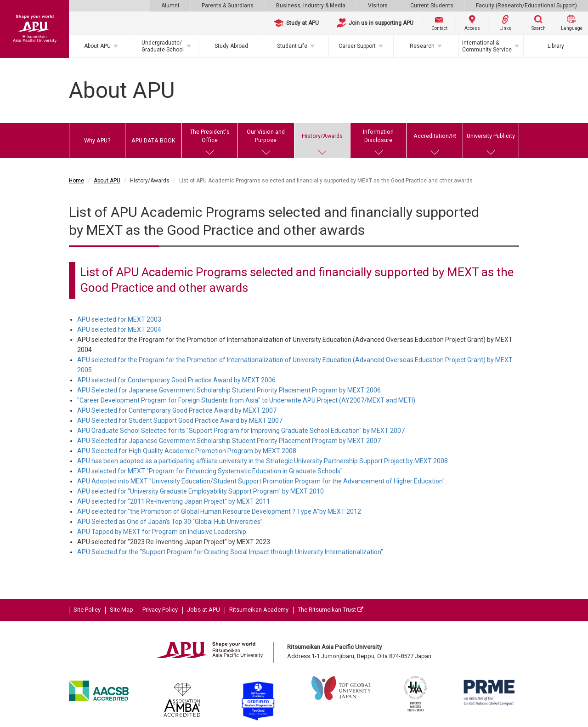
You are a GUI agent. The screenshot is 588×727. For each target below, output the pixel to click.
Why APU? (97, 140)
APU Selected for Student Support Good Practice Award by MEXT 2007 (180, 420)
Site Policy (87, 610)
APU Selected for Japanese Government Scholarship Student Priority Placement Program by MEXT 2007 (229, 441)
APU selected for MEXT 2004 (119, 329)
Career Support (357, 46)
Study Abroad (231, 46)
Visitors (378, 6)
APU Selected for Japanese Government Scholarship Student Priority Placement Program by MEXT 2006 (229, 390)
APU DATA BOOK (153, 140)
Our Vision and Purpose (266, 136)
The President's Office (210, 136)
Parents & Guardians (228, 6)
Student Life (292, 46)
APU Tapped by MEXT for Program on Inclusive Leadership (162, 532)
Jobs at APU (204, 610)
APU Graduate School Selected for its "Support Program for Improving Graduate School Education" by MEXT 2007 (241, 431)
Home (76, 181)
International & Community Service (487, 46)
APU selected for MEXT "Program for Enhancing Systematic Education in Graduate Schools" (210, 471)
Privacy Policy (160, 610)
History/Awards (322, 136)
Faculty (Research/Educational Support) (526, 6)
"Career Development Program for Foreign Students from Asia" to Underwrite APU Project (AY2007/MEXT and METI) (246, 400)
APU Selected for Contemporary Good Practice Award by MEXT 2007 (177, 410)
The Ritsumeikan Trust (331, 610)
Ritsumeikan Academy (259, 610)
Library (556, 46)
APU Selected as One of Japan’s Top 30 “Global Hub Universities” (170, 522)
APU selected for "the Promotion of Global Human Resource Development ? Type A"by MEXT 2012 (219, 511)
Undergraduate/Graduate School (163, 46)
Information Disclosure (378, 136)
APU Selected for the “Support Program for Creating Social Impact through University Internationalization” (230, 552)
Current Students (432, 6)
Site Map (122, 610)
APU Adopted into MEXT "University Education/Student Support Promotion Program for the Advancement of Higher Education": (262, 481)
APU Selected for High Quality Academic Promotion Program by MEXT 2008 (187, 451)
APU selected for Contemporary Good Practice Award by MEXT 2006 (176, 380)
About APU (97, 46)
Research (422, 46)
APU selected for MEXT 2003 (119, 319)
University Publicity (491, 136)
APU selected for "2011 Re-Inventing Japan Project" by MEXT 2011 (174, 501)
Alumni (170, 6)
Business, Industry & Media (311, 6)
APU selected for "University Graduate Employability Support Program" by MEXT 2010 (201, 491)
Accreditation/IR (435, 136)
